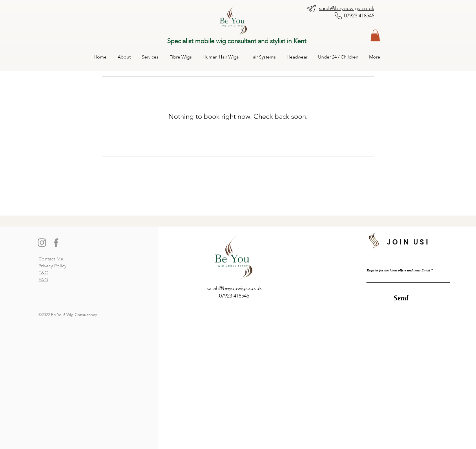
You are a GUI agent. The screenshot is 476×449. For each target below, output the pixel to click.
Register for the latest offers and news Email (398, 270)
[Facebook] (56, 243)
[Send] (401, 298)
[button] (375, 35)
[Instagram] (42, 243)
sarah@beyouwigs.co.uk (347, 8)
